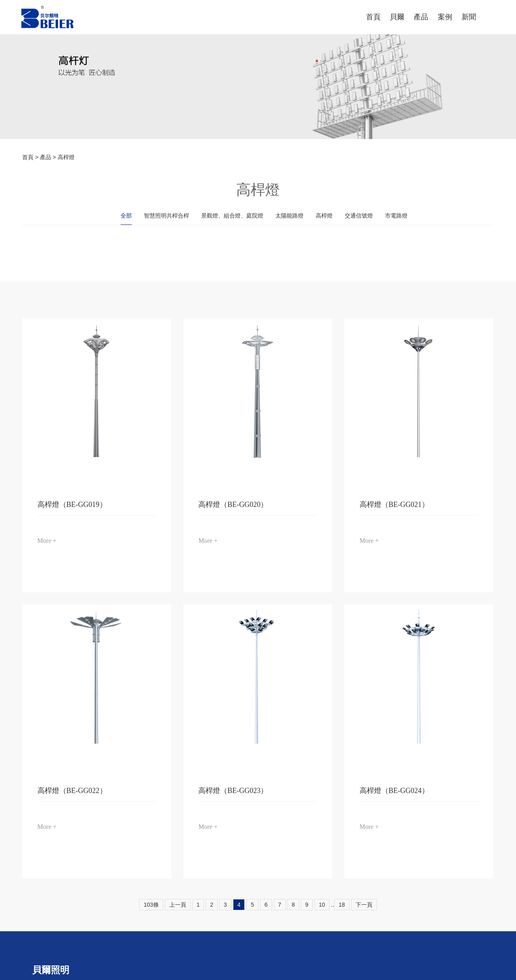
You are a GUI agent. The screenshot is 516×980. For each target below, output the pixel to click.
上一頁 (178, 905)
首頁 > (31, 157)
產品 (46, 157)
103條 (151, 905)
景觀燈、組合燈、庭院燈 (232, 216)
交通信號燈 (359, 216)
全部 (126, 216)
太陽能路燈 (289, 216)
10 (322, 905)
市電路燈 (396, 216)
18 (342, 905)
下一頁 (364, 905)
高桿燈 (66, 157)
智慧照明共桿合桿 (166, 216)
